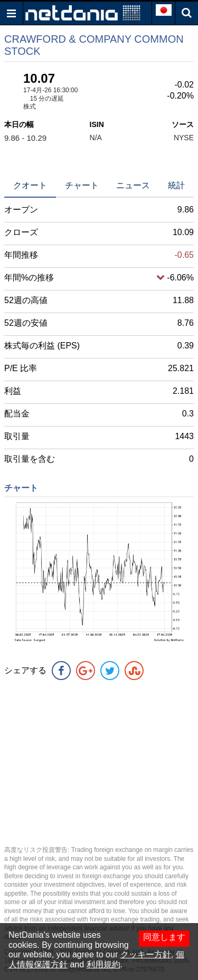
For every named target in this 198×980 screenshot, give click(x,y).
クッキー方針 (146, 954)
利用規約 (103, 964)
